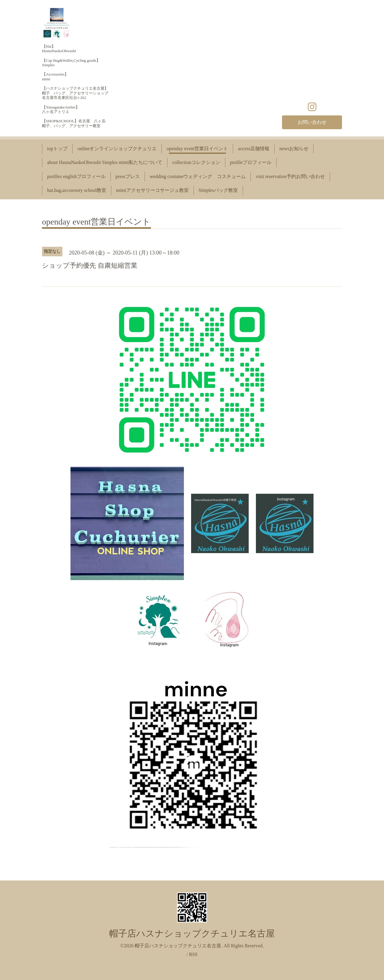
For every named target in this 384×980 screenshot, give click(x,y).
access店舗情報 (254, 149)
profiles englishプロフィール (76, 176)
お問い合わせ (312, 122)
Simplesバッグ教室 (218, 190)
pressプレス (128, 176)
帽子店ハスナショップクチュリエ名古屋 (192, 933)
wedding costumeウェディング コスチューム (198, 176)
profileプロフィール (251, 162)
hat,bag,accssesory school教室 (77, 190)
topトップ (57, 149)
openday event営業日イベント (197, 149)
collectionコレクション (196, 162)
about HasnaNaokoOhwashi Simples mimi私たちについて (105, 162)
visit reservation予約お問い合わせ (290, 176)
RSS (193, 954)
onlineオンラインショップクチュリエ (117, 149)
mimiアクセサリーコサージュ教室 (152, 190)
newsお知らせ (294, 149)
